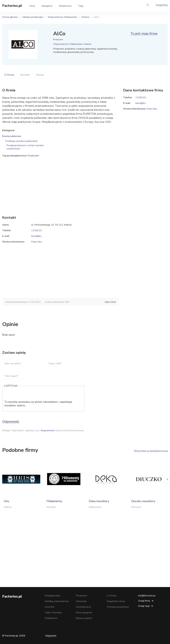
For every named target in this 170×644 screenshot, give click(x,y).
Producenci (81, 596)
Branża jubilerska (12, 136)
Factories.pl (12, 6)
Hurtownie (81, 601)
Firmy (32, 6)
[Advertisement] (60, 182)
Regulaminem (48, 430)
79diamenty (54, 501)
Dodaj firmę (162, 5)
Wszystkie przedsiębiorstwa (151, 451)
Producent (33, 156)
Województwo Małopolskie (62, 17)
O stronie (112, 596)
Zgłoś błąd (110, 302)
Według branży (52, 596)
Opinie (40, 75)
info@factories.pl (147, 596)
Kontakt (25, 75)
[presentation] (27, 394)
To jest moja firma (144, 34)
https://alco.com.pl (41, 242)
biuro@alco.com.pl (41, 236)
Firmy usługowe (84, 613)
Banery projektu (84, 618)
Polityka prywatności (118, 607)
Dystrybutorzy (83, 607)
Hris (6, 501)
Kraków (85, 17)
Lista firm (49, 607)
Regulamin (51, 636)
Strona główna (10, 17)
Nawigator (47, 6)
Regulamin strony (116, 601)
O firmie (9, 75)
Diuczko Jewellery (143, 501)
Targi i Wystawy (53, 613)
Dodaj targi (144, 606)
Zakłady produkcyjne (33, 17)
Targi (81, 6)
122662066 (38, 230)
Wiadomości (65, 6)
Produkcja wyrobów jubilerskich (21, 141)
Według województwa (57, 601)
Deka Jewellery (99, 501)
